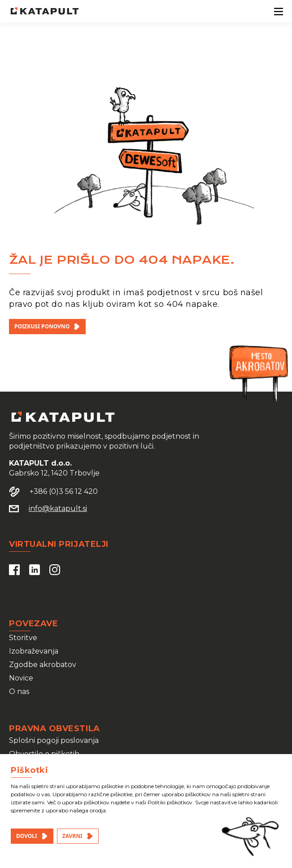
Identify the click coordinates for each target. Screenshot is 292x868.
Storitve (23, 638)
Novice (21, 678)
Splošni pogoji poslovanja (54, 740)
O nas (19, 691)
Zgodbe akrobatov (43, 665)
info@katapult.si (58, 508)
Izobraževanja (34, 651)
